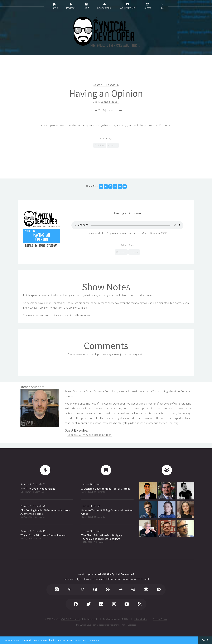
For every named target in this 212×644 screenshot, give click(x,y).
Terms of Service (160, 619)
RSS (162, 5)
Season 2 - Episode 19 (33, 531)
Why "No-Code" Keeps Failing (38, 489)
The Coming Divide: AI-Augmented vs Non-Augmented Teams (45, 512)
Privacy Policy (141, 619)
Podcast (71, 5)
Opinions (100, 145)
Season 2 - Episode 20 (33, 506)
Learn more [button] (94, 640)
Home (54, 5)
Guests (147, 5)
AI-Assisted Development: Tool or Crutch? (106, 489)
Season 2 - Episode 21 (33, 484)
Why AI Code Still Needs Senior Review (43, 535)
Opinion (113, 145)
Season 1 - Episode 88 (106, 85)
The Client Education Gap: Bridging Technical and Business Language (102, 537)
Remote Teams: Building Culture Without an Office (107, 512)
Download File (96, 233)
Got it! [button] (205, 640)
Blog (86, 5)
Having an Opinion (106, 93)
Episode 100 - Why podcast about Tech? (90, 435)
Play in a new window (119, 233)
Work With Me (127, 5)
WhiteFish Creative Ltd (71, 619)
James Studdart (110, 102)
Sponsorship (104, 5)
